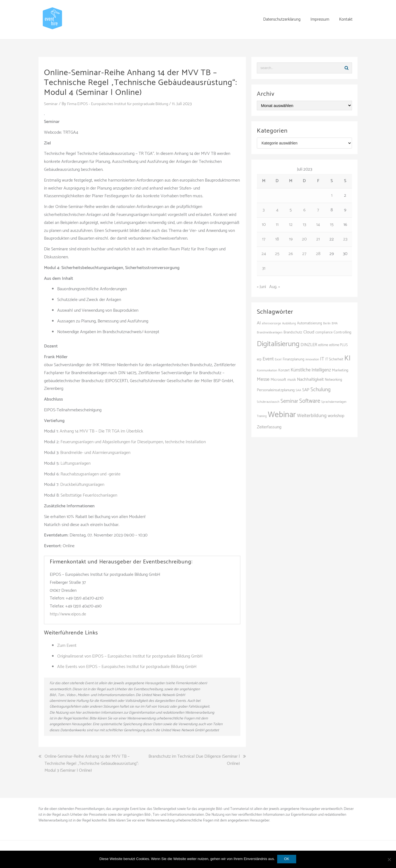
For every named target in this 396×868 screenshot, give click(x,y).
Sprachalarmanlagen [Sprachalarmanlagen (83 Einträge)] (334, 402)
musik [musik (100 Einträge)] (292, 380)
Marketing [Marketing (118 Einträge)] (340, 370)
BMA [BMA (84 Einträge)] (335, 324)
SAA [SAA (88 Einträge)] (298, 390)
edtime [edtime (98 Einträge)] (323, 345)
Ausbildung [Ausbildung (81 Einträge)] (289, 324)
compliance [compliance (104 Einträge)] (324, 332)
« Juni (261, 287)
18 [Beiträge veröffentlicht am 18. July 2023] (277, 239)
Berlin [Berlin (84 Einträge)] (327, 324)
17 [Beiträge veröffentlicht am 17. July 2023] (264, 239)
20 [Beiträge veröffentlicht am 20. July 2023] (304, 239)
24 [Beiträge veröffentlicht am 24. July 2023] (264, 254)
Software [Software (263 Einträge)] (310, 401)
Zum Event (67, 646)
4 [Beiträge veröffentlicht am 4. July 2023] (277, 210)
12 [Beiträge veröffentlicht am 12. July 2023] (291, 225)
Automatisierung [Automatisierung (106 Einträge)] (310, 323)
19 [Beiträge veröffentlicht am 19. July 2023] (291, 239)
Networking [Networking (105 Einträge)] (333, 380)
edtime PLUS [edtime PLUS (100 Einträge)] (338, 345)
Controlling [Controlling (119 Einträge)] (342, 332)
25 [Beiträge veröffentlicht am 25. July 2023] (277, 254)
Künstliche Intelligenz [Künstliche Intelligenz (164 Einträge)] (311, 370)
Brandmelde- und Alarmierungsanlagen (95, 453)
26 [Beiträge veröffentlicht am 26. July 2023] (291, 254)
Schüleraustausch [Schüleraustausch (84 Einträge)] (268, 402)
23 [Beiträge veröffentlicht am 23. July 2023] (345, 239)
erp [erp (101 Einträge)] (259, 359)
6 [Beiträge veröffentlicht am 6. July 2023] (304, 210)
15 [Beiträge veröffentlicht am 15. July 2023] (332, 225)
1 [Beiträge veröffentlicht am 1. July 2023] (332, 195)
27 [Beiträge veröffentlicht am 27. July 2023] (304, 254)
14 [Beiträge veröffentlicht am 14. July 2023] (318, 225)
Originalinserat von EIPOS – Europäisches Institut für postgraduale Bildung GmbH (130, 656)
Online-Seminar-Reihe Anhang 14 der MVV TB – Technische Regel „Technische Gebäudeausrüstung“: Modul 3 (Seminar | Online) (92, 764)
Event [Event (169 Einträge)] (268, 359)
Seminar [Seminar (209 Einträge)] (289, 401)
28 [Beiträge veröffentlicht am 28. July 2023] (318, 254)
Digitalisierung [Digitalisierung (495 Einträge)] (278, 344)
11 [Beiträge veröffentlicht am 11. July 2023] (277, 225)
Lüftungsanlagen (75, 463)
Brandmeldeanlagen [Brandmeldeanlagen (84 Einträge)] (270, 333)
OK (287, 859)
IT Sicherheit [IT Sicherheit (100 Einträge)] (334, 359)
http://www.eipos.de (68, 614)
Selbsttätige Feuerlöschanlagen (89, 495)
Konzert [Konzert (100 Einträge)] (284, 370)
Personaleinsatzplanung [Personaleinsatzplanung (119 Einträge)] (276, 390)
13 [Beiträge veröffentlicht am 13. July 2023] (304, 225)
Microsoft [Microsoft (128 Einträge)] (278, 380)
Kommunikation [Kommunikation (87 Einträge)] (267, 371)
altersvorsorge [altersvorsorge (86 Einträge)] (271, 324)
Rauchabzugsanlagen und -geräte (90, 474)
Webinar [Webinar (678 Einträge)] (282, 415)
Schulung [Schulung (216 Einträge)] (321, 390)
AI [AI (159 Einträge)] (259, 323)
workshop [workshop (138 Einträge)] (336, 416)
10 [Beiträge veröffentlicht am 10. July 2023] (264, 225)
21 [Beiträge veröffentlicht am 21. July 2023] (318, 239)
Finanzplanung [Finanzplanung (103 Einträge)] (294, 359)
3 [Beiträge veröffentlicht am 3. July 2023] (264, 210)
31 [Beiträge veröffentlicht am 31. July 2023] (264, 268)
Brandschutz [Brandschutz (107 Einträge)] (293, 332)
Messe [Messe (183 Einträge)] (263, 379)
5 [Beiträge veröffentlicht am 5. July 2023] (291, 210)
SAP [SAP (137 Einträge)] (306, 390)
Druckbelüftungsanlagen (82, 485)
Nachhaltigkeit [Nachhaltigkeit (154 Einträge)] (310, 380)
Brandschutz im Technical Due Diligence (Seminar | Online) (194, 760)
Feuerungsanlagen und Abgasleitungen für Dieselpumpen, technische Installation (133, 442)
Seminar (51, 104)
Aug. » (275, 287)
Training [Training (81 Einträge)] (262, 416)
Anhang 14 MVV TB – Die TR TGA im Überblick (101, 431)
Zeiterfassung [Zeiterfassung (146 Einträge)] (269, 427)
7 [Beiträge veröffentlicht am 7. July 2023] (318, 210)
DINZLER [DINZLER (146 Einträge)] (309, 345)
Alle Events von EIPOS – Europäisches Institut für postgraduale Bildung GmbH (127, 667)
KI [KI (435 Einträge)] (347, 358)
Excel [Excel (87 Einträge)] (278, 360)
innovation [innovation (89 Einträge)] (312, 359)
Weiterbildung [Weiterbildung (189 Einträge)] (312, 416)
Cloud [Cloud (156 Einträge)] (309, 332)
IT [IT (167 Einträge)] (322, 359)
